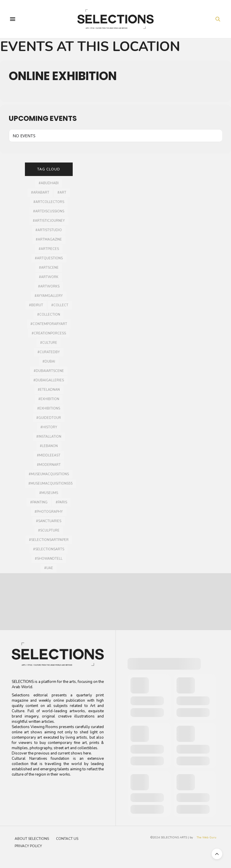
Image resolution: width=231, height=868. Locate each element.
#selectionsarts (49, 549)
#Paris (61, 502)
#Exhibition (49, 399)
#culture (49, 343)
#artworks (49, 286)
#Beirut (36, 305)
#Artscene (49, 268)
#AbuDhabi (49, 183)
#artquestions (49, 258)
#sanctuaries (49, 521)
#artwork (49, 277)
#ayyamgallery (49, 296)
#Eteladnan (49, 390)
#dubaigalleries (49, 380)
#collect (60, 305)
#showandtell (49, 559)
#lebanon (49, 446)
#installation (49, 437)
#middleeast (49, 455)
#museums (49, 493)
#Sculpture (49, 531)
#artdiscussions (49, 211)
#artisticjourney (49, 221)
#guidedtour (49, 418)
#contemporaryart (49, 324)
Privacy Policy (28, 846)
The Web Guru (207, 837)
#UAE (49, 568)
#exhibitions (49, 408)
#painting (39, 502)
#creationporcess (49, 333)
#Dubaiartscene (49, 371)
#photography (49, 512)
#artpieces (49, 249)
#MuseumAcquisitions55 (51, 484)
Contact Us (67, 839)
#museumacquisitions (49, 474)
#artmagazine (49, 240)
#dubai (49, 362)
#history (49, 427)
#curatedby (49, 352)
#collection (49, 315)
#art (62, 193)
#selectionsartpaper (49, 540)
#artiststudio (49, 230)
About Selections (32, 839)
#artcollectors (49, 202)
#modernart (49, 465)
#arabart (40, 193)
